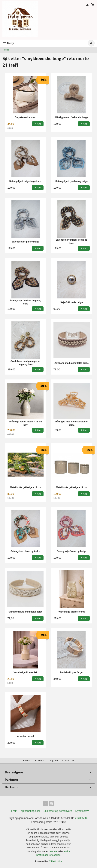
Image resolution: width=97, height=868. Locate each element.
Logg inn (53, 761)
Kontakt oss (68, 761)
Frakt (14, 811)
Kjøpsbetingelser (30, 811)
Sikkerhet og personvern (58, 811)
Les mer (54, 851)
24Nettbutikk (55, 861)
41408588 (81, 818)
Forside (6, 50)
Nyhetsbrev (82, 811)
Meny (8, 43)
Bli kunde (40, 761)
